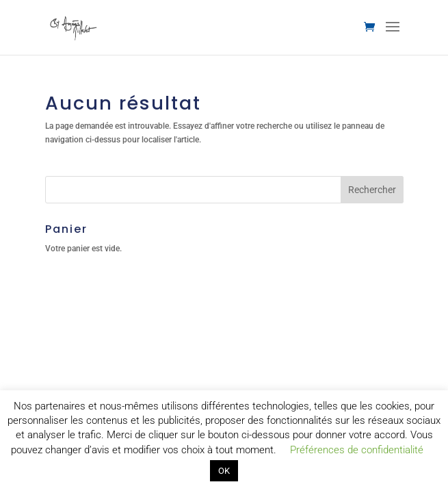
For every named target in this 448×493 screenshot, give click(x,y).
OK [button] (224, 471)
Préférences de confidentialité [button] (357, 450)
